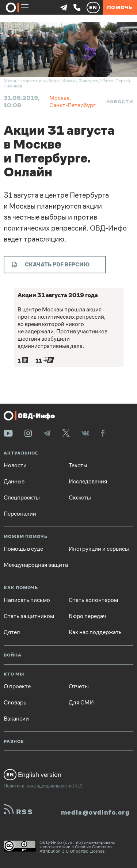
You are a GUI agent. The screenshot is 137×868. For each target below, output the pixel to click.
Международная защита (36, 565)
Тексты (78, 465)
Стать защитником (29, 616)
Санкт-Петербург (73, 105)
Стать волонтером (93, 600)
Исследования (88, 482)
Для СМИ (81, 703)
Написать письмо (27, 600)
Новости (120, 102)
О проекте (17, 686)
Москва (59, 98)
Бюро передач (87, 616)
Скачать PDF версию (51, 264)
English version (33, 775)
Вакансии (16, 719)
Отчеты (79, 686)
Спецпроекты (22, 498)
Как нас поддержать (95, 632)
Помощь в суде (23, 549)
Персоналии (20, 514)
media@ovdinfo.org (95, 812)
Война (13, 655)
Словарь (15, 703)
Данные (14, 482)
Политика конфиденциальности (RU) (43, 786)
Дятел (12, 632)
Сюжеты (80, 498)
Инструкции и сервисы (99, 549)
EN (93, 7)
